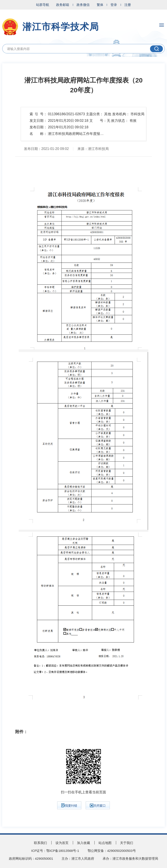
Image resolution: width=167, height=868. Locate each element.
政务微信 (83, 5)
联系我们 (40, 843)
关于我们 (127, 843)
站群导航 (43, 5)
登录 (114, 5)
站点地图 (105, 843)
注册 (128, 5)
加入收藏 (83, 843)
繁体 (100, 5)
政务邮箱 (63, 5)
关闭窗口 (98, 805)
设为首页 (62, 843)
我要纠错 (69, 805)
